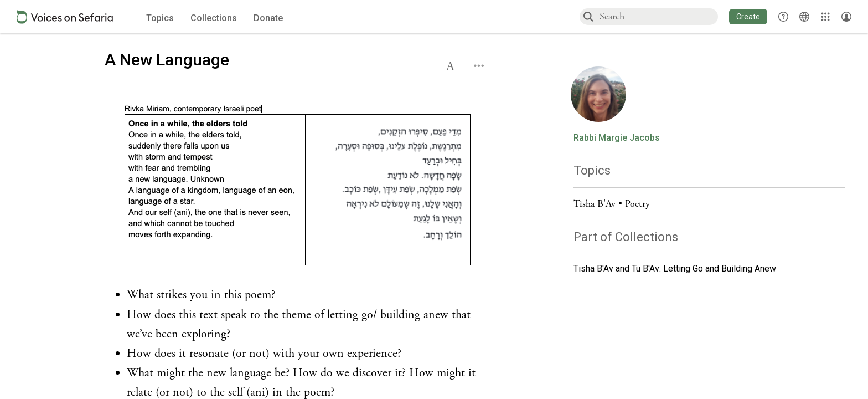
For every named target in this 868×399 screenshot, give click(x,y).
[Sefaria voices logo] (65, 17)
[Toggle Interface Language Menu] (804, 17)
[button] (748, 17)
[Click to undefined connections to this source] (298, 186)
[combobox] (658, 16)
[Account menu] (846, 17)
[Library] (825, 17)
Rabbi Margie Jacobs (617, 138)
